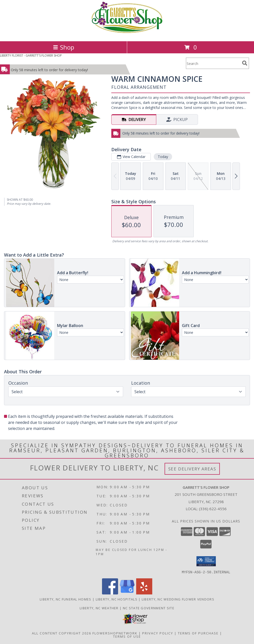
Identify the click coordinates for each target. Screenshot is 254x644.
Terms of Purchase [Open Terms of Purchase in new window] (198, 633)
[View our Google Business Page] (127, 593)
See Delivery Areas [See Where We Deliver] (192, 469)
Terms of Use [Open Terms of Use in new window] (127, 636)
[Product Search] (213, 63)
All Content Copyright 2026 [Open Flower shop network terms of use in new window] (62, 633)
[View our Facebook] (110, 593)
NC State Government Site (149, 608)
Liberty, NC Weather (99, 608)
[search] (245, 63)
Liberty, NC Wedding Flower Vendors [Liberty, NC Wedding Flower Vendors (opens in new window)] (178, 599)
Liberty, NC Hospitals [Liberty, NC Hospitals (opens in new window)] (117, 599)
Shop (64, 47)
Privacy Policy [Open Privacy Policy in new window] (158, 633)
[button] (206, 561)
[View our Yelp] (144, 593)
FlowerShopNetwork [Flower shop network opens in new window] (115, 633)
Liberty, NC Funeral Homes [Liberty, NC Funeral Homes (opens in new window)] (66, 599)
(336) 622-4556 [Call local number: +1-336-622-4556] (213, 509)
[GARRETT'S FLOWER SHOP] (127, 34)
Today (163, 157)
